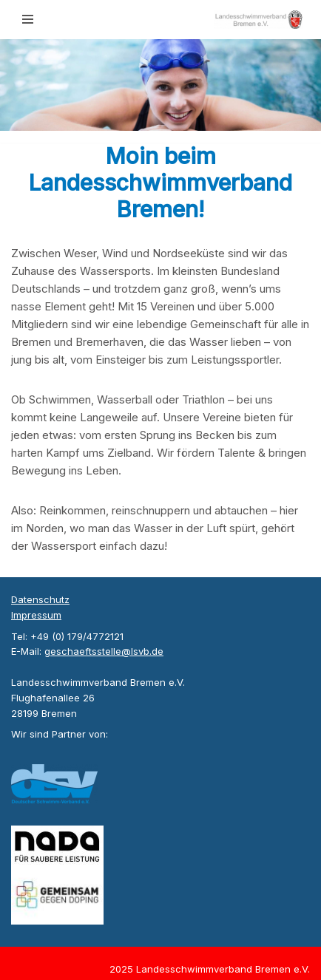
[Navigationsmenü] (28, 19)
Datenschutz (40, 599)
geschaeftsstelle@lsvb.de (104, 651)
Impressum (36, 615)
